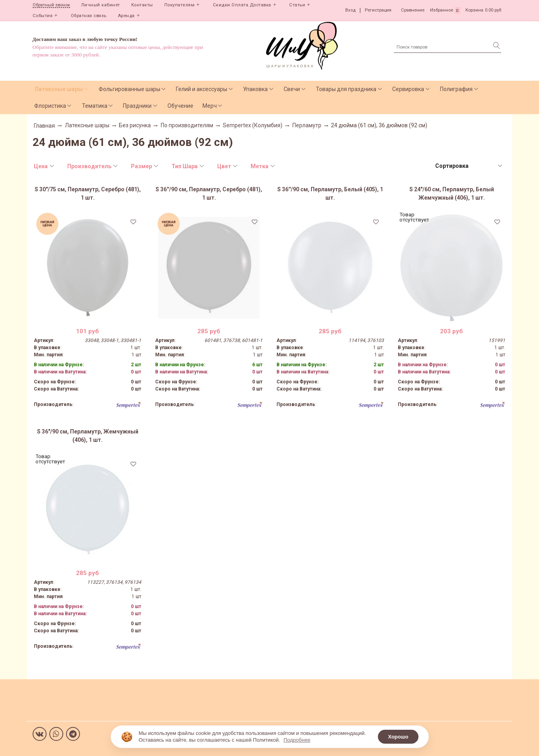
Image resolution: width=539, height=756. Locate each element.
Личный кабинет (101, 5)
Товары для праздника (346, 89)
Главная (44, 126)
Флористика (50, 106)
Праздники (137, 106)
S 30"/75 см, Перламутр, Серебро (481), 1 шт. (88, 193)
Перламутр (307, 125)
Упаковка (255, 89)
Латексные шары (58, 89)
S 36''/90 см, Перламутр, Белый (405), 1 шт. (330, 193)
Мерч (210, 106)
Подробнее (297, 740)
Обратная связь (89, 16)
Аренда (126, 16)
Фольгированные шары (129, 89)
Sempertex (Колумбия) (253, 125)
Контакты (142, 5)
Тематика (95, 106)
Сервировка (408, 89)
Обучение (180, 106)
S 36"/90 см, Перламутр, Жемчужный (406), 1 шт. (88, 436)
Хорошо (398, 737)
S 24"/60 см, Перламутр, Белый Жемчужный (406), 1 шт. (452, 193)
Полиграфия (456, 89)
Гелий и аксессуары (201, 89)
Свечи (292, 89)
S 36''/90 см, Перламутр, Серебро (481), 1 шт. (209, 193)
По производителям (187, 125)
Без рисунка (135, 125)
